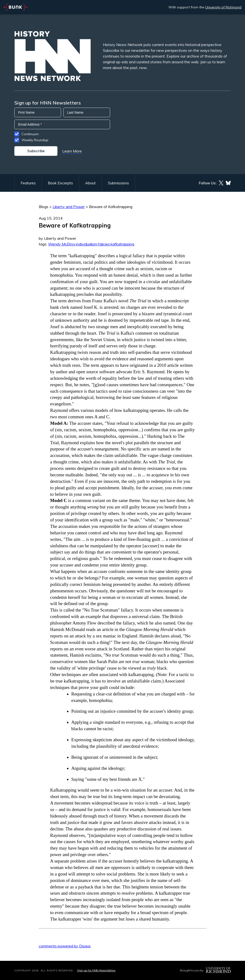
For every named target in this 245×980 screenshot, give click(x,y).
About (90, 183)
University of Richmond (223, 7)
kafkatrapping (122, 244)
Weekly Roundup (35, 140)
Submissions (118, 183)
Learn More (72, 151)
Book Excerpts (60, 183)
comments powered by (65, 946)
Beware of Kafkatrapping (111, 207)
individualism (87, 244)
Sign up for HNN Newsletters (96, 970)
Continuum (30, 134)
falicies (104, 244)
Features (28, 183)
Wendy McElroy (62, 244)
